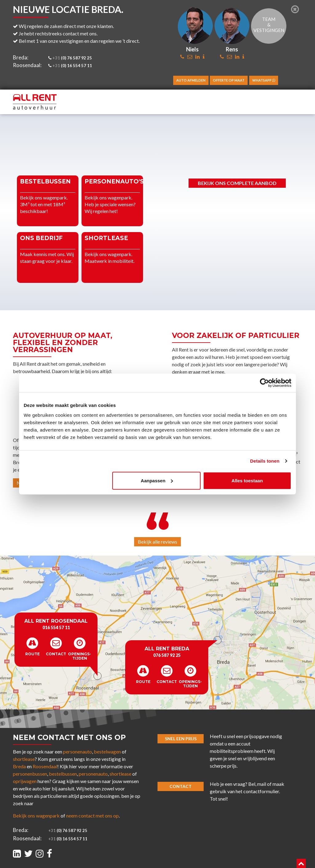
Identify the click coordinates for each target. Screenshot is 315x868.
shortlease (24, 759)
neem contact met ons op (92, 816)
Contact (181, 786)
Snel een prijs (181, 739)
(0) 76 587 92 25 (70, 58)
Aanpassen (157, 480)
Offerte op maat (229, 80)
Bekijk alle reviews (157, 542)
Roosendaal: (27, 65)
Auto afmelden (191, 80)
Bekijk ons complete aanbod (237, 183)
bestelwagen (107, 751)
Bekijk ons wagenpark (36, 816)
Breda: (21, 57)
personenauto (78, 751)
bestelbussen (63, 774)
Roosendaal (45, 766)
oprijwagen (25, 781)
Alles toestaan (247, 480)
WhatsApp (264, 80)
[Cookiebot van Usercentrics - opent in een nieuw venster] (264, 383)
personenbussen (30, 774)
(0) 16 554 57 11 (70, 66)
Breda (19, 766)
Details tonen (265, 461)
